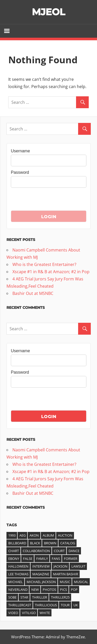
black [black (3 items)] (35, 543)
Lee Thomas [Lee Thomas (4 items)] (18, 574)
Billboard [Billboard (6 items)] (17, 543)
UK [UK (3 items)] (76, 605)
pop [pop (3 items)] (74, 590)
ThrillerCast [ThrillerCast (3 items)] (20, 605)
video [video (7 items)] (13, 613)
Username (20, 151)
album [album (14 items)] (48, 535)
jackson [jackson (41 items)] (61, 566)
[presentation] (50, 200)
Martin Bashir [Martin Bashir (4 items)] (66, 574)
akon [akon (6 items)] (34, 535)
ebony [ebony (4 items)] (14, 559)
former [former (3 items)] (71, 559)
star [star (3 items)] (24, 597)
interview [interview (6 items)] (41, 566)
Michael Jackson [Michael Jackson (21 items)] (41, 582)
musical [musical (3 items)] (81, 582)
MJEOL (48, 12)
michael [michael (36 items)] (16, 582)
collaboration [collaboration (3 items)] (36, 551)
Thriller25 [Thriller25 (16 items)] (60, 597)
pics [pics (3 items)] (64, 590)
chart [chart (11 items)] (14, 551)
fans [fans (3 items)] (56, 559)
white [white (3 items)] (45, 613)
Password (20, 172)
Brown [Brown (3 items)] (50, 543)
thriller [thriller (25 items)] (40, 597)
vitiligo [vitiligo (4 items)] (29, 613)
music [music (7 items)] (65, 582)
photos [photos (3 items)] (49, 590)
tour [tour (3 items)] (65, 605)
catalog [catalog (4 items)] (68, 543)
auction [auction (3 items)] (65, 535)
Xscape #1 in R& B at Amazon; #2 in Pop (51, 272)
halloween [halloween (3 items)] (18, 566)
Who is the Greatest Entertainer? (44, 264)
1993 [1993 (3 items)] (12, 535)
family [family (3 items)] (42, 559)
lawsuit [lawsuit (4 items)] (78, 566)
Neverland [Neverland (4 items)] (18, 590)
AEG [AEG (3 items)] (23, 535)
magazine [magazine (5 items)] (41, 574)
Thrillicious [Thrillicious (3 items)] (46, 605)
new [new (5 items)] (35, 590)
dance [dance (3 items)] (74, 551)
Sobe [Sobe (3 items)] (12, 597)
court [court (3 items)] (59, 551)
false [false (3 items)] (28, 559)
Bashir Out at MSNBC (33, 293)
